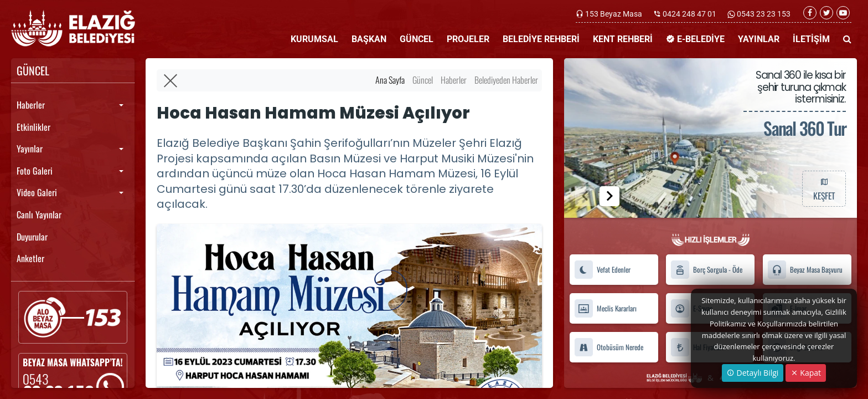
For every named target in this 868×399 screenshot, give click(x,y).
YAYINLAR (759, 39)
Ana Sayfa (390, 80)
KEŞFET (824, 188)
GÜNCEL (417, 39)
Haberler (31, 105)
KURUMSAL (314, 39)
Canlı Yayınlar (39, 214)
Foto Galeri (35, 171)
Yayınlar (30, 149)
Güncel (423, 80)
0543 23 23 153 (763, 14)
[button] (609, 196)
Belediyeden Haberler (506, 80)
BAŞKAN (369, 39)
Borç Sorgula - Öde (706, 270)
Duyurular (32, 237)
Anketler (30, 258)
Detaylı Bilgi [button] (753, 373)
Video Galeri (37, 192)
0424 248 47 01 (689, 14)
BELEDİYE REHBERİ (541, 39)
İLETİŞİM (811, 39)
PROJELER (468, 39)
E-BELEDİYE (695, 39)
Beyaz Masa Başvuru (805, 270)
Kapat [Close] (806, 373)
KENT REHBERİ (623, 39)
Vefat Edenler (602, 270)
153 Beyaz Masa (614, 14)
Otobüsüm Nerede (609, 347)
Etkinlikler (33, 127)
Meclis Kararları (605, 308)
